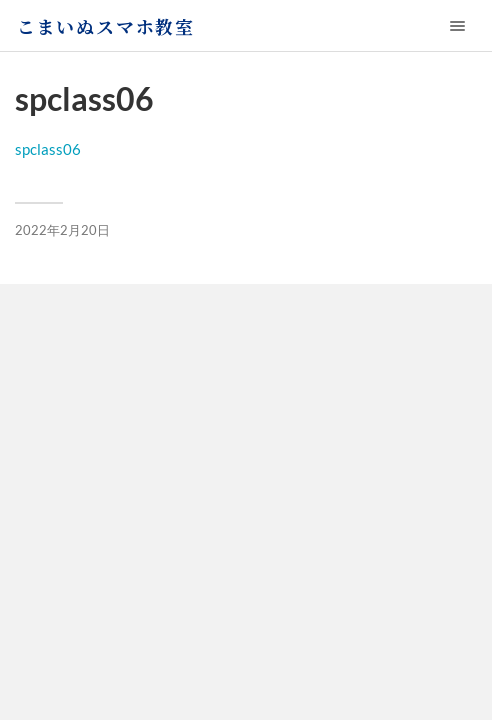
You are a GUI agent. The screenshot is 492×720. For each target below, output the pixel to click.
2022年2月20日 (62, 230)
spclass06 (48, 149)
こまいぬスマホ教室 (106, 26)
